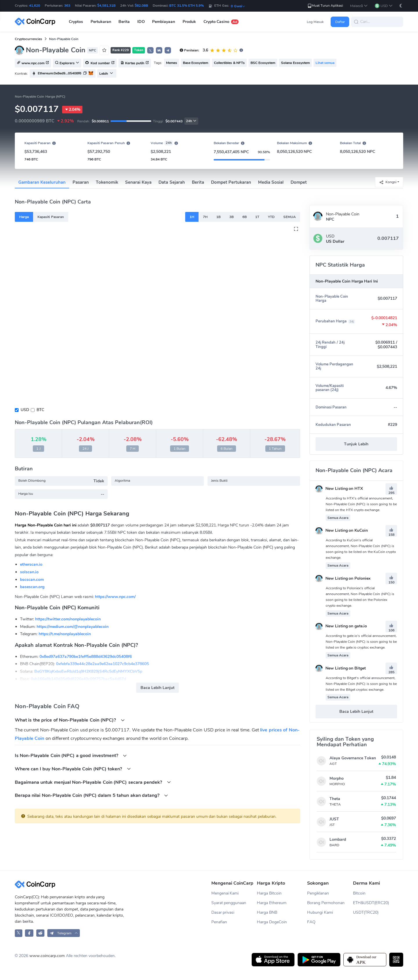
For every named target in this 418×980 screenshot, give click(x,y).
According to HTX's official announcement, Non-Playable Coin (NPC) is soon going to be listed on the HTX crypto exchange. (361, 504)
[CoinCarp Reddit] (40, 933)
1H (192, 217)
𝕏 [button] (150, 51)
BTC (40, 410)
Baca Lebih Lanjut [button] (157, 688)
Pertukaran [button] (101, 22)
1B (218, 217)
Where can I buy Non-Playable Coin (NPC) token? (73, 769)
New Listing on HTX (339, 489)
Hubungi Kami (320, 912)
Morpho (337, 778)
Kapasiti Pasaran (51, 217)
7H (205, 217)
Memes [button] (172, 63)
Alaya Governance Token (353, 758)
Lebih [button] (106, 74)
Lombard (338, 839)
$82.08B (141, 6)
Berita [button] (124, 22)
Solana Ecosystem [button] (295, 63)
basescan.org (32, 587)
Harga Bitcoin (269, 893)
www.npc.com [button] (33, 63)
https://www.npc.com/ (115, 597)
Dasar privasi (223, 912)
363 (67, 6)
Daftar (340, 22)
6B (245, 217)
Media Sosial (271, 182)
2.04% (72, 110)
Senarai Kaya (138, 182)
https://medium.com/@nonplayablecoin (73, 627)
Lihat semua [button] (325, 63)
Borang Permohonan (326, 903)
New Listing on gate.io (341, 626)
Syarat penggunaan (229, 903)
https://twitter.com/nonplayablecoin (68, 619)
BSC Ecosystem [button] (263, 63)
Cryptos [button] (76, 22)
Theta (335, 799)
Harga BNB (267, 912)
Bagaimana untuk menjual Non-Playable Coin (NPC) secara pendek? (93, 782)
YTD (271, 217)
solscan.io (29, 572)
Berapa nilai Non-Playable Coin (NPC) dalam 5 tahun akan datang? (91, 795)
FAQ (311, 922)
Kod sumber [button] (100, 63)
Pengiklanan (318, 893)
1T (257, 217)
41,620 (35, 6)
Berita (198, 182)
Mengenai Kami (225, 893)
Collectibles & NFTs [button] (229, 63)
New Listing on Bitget (341, 668)
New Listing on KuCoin (342, 530)
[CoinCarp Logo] (37, 22)
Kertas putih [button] (135, 63)
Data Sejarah (172, 182)
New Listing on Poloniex (343, 578)
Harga (24, 217)
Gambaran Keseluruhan (42, 182)
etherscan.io (31, 564)
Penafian (219, 922)
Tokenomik (107, 182)
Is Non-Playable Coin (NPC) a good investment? (71, 755)
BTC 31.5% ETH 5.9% (187, 6)
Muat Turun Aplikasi (325, 6)
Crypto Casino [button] (221, 22)
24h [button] (191, 121)
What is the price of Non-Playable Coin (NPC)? (70, 720)
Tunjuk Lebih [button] (356, 444)
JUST (334, 819)
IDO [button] (141, 22)
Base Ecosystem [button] (196, 63)
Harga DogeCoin (272, 922)
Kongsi (388, 182)
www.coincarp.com (47, 956)
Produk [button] (189, 22)
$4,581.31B (106, 6)
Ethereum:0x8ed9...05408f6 (60, 73)
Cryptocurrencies (28, 39)
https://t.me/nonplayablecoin (65, 634)
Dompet (299, 182)
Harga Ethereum (272, 903)
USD (25, 410)
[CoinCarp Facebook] (29, 933)
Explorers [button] (67, 63)
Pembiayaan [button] (164, 22)
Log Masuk (315, 22)
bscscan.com (32, 580)
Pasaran (81, 182)
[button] (359, 6)
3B (231, 217)
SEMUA (290, 217)
